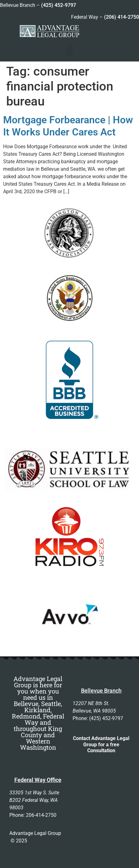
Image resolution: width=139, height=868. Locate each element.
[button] (69, 50)
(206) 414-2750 (122, 17)
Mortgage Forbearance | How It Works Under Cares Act (68, 126)
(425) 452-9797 (59, 5)
